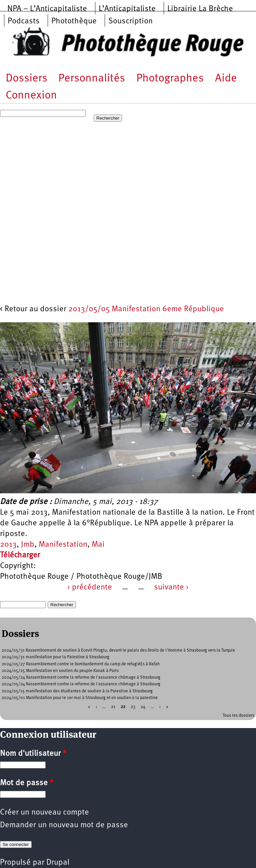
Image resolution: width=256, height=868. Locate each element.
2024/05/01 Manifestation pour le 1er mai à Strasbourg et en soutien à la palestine (80, 698)
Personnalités (92, 79)
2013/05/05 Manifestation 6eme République (146, 309)
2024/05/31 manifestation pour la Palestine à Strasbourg (55, 657)
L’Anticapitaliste (127, 9)
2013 (8, 545)
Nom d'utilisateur (33, 754)
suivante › (171, 587)
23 (133, 707)
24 (143, 707)
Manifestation (63, 545)
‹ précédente (90, 587)
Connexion (31, 96)
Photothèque (74, 21)
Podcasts (24, 21)
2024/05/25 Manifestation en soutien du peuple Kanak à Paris (60, 671)
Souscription (130, 21)
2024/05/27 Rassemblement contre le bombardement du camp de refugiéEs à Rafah (81, 664)
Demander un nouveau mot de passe (64, 825)
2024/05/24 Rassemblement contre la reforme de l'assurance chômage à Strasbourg (81, 677)
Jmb (28, 545)
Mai (98, 545)
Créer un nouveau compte (44, 813)
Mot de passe (27, 783)
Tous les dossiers (238, 716)
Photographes (170, 79)
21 (113, 707)
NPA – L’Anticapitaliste (47, 9)
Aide (226, 79)
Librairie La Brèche (200, 9)
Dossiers (26, 79)
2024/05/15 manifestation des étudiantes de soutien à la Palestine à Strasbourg (77, 691)
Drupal (58, 863)
